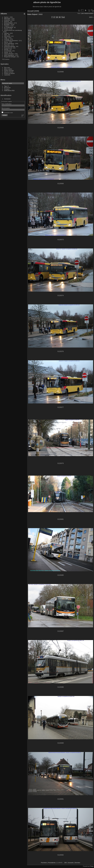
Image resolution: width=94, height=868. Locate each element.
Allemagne (7, 19)
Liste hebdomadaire (87, 13)
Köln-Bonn (7, 36)
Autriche (7, 21)
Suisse (6, 52)
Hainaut (6, 33)
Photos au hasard (9, 73)
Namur (6, 42)
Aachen (6, 17)
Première (44, 863)
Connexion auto (7, 113)
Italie (6, 35)
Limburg (7, 39)
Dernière (77, 863)
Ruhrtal (6, 49)
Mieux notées (8, 69)
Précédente (52, 863)
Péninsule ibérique (10, 46)
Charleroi (7, 26)
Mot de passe (6, 108)
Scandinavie (8, 51)
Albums (4, 14)
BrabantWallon (9, 23)
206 (65, 863)
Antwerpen (7, 20)
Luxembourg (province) (11, 41)
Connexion (7, 99)
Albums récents (9, 72)
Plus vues (7, 67)
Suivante (71, 863)
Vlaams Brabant (9, 54)
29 (57, 17)
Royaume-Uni (8, 48)
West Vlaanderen (9, 55)
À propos (7, 89)
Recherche (7, 88)
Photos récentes (9, 70)
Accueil (30, 11)
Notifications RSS (9, 90)
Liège (6, 38)
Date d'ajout (32, 14)
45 (60, 17)
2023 (91, 17)
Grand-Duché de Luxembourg (13, 30)
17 (54, 17)
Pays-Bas (7, 45)
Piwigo (92, 866)
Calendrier (7, 75)
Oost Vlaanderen (9, 43)
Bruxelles (7, 24)
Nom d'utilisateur (7, 104)
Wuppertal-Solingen (10, 57)
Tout (63, 17)
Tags (6, 86)
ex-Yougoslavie (9, 27)
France (6, 29)
